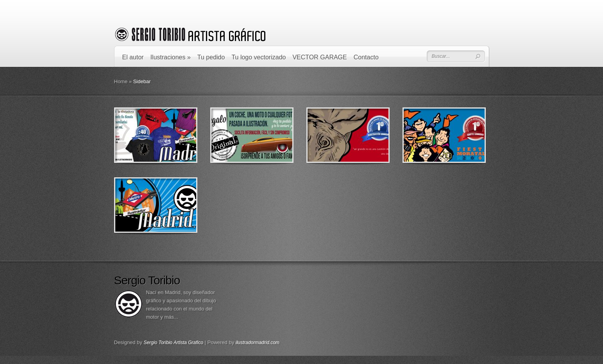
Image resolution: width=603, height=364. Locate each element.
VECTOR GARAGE (319, 57)
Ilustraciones (171, 57)
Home (121, 81)
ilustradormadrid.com (258, 343)
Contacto (366, 57)
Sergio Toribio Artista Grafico (173, 343)
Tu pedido (211, 57)
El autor (133, 57)
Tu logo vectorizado (259, 57)
